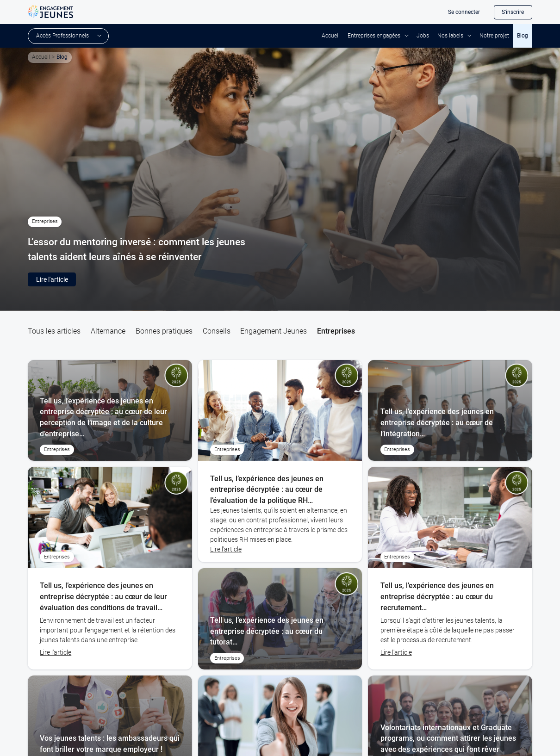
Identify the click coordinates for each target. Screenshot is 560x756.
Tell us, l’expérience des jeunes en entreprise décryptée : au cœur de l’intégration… (437, 422)
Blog (523, 36)
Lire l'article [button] (52, 279)
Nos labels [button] (450, 36)
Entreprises (336, 331)
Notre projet (494, 36)
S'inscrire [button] (513, 12)
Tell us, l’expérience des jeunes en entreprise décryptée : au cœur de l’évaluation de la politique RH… (267, 489)
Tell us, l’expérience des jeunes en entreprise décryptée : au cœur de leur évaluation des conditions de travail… (103, 596)
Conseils (217, 331)
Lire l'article (56, 652)
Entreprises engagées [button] (374, 36)
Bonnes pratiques (164, 331)
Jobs (423, 36)
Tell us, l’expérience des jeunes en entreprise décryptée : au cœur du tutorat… (267, 631)
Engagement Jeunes (274, 331)
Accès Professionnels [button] (62, 36)
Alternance (108, 331)
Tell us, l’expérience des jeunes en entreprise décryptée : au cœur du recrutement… (437, 596)
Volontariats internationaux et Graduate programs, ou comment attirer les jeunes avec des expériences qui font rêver (448, 738)
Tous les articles (54, 331)
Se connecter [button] (464, 12)
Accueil (331, 36)
